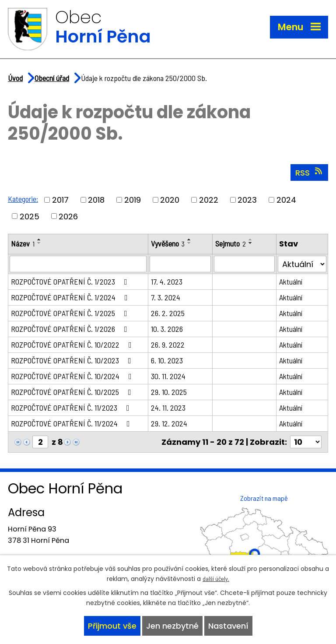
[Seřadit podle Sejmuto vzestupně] (251, 239)
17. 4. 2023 (167, 282)
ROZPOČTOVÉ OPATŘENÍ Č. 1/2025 (71, 313)
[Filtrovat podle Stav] (302, 264)
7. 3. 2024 (166, 297)
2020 (170, 200)
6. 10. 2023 (167, 360)
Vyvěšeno (168, 243)
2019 (133, 200)
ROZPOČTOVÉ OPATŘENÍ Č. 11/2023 (72, 408)
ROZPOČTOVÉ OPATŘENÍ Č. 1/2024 (71, 297)
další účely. (216, 579)
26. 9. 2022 (168, 345)
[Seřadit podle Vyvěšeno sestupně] (189, 243)
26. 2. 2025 (168, 313)
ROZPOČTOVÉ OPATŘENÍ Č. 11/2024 (72, 423)
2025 (30, 216)
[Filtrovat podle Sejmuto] (245, 264)
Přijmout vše (112, 626)
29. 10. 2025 (169, 392)
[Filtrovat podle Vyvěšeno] (180, 264)
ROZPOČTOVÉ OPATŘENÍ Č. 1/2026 (71, 329)
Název (23, 243)
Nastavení (228, 626)
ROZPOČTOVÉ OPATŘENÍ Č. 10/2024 (73, 376)
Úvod (15, 78)
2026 (68, 216)
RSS (310, 172)
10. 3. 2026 (167, 329)
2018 (96, 200)
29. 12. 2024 (169, 423)
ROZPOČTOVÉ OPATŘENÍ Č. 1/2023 (71, 282)
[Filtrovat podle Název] (78, 264)
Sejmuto (231, 243)
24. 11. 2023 (168, 408)
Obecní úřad (52, 78)
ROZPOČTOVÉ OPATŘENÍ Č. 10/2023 (73, 360)
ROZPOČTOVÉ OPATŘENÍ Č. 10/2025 (73, 392)
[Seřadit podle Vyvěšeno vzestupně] (189, 239)
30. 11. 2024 (168, 376)
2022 (209, 200)
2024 (286, 200)
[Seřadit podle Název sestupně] (39, 243)
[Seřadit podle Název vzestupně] (39, 239)
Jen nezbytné (172, 626)
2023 (247, 200)
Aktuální (291, 282)
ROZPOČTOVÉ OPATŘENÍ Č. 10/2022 (73, 345)
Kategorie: (23, 199)
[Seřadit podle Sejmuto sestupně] (251, 243)
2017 (60, 200)
